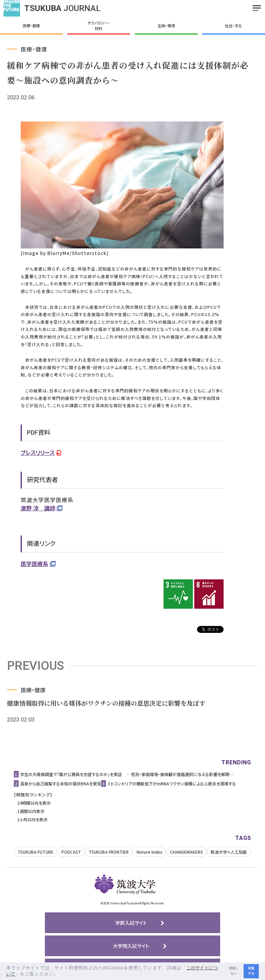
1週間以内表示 (31, 811)
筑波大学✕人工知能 (229, 852)
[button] (61, 975)
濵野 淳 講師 (38, 508)
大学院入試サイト (131, 946)
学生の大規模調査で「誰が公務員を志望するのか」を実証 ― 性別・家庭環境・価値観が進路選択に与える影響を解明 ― (127, 774)
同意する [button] (251, 971)
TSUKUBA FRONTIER (109, 852)
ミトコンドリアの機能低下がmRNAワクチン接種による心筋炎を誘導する (172, 783)
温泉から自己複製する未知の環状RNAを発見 (61, 783)
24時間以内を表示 (34, 803)
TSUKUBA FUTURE (36, 852)
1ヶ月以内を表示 (32, 819)
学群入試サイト (131, 923)
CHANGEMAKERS (187, 852)
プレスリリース (38, 452)
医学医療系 (35, 563)
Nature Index (149, 852)
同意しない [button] (234, 971)
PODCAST (71, 852)
